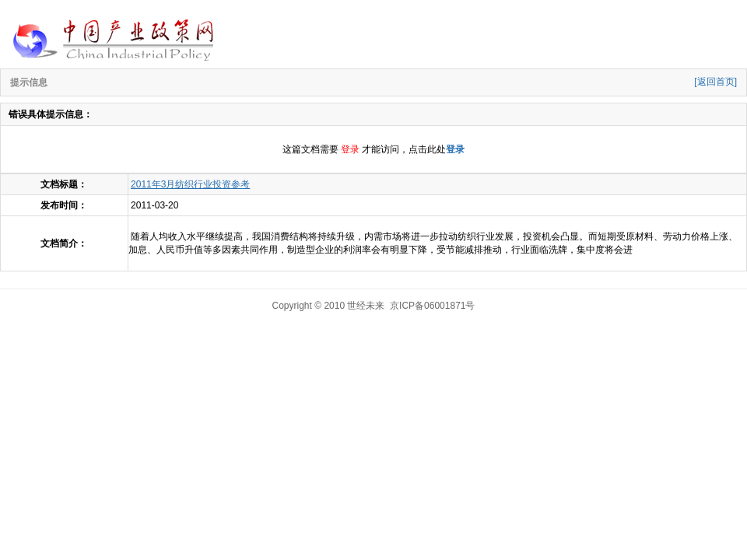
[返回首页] (715, 82)
